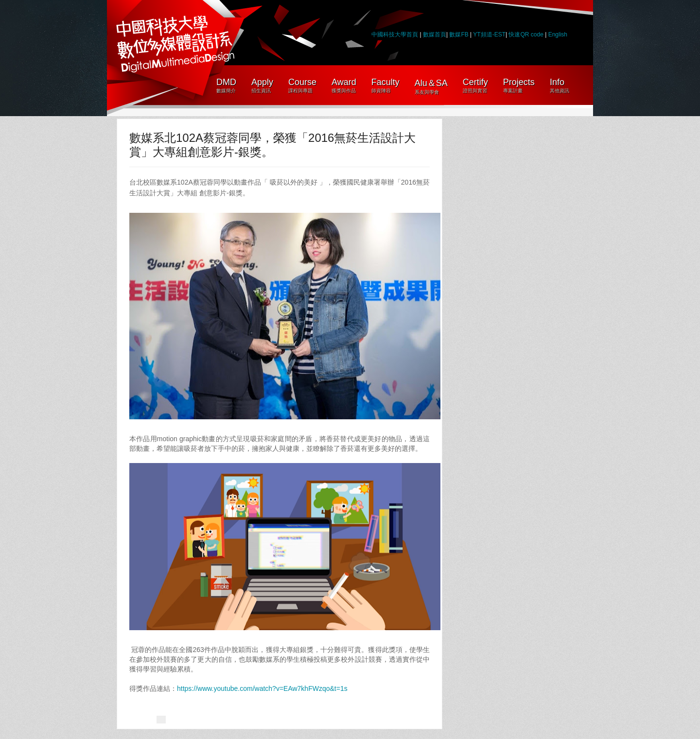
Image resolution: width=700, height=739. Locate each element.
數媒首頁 (435, 34)
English (558, 34)
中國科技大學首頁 (395, 34)
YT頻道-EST (489, 34)
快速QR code (527, 34)
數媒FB (459, 34)
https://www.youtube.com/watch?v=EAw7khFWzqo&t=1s (262, 688)
